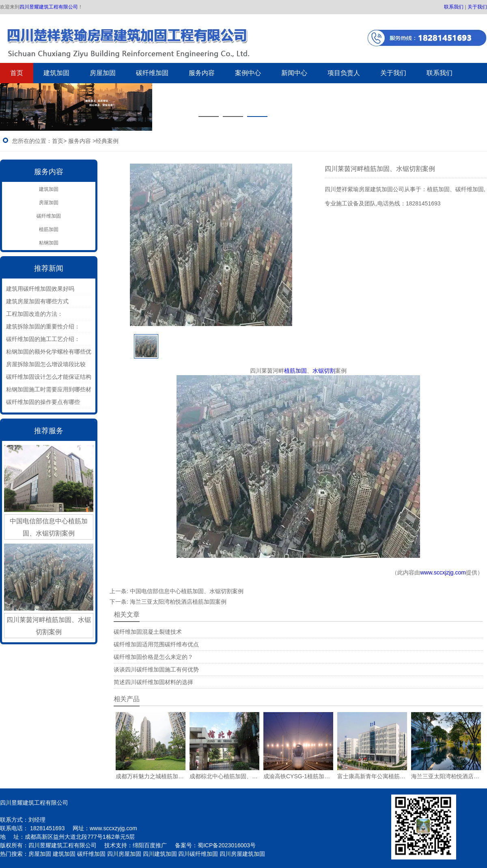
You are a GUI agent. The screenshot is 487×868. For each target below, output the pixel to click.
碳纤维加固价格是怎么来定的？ (153, 657)
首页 (17, 73)
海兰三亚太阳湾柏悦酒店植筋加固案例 (178, 602)
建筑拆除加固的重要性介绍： (43, 326)
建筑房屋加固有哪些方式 (37, 301)
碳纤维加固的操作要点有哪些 (43, 402)
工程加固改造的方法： (34, 314)
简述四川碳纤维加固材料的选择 (153, 682)
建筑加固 (56, 73)
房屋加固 (103, 73)
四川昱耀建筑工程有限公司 (49, 7)
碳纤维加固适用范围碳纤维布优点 (156, 644)
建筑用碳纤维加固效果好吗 (40, 289)
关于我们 (477, 7)
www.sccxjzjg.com (443, 572)
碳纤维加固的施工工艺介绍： (43, 339)
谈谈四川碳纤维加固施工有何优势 (156, 669)
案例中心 (248, 73)
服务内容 (202, 73)
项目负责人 (344, 73)
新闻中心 (294, 73)
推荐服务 (49, 431)
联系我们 (454, 7)
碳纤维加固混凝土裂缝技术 (148, 632)
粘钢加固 (49, 243)
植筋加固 (49, 229)
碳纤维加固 (152, 73)
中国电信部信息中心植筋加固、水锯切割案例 (187, 591)
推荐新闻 (49, 268)
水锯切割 (324, 371)
